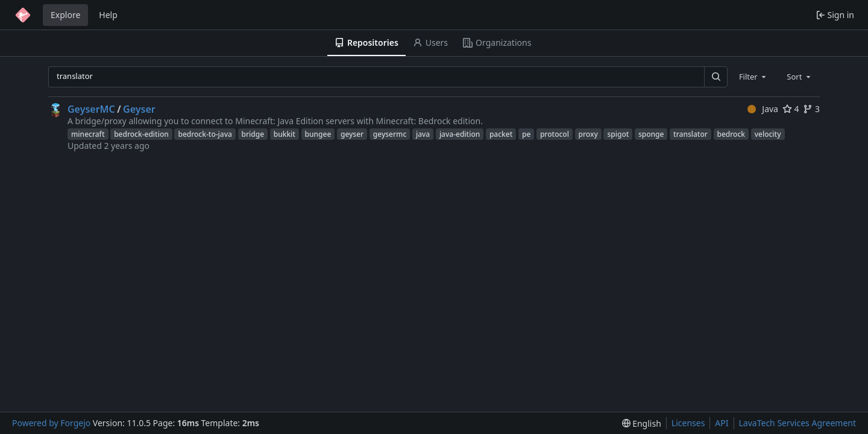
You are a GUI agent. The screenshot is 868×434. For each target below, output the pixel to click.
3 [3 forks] (811, 109)
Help (108, 15)
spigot (618, 134)
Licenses (688, 423)
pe (526, 134)
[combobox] (753, 77)
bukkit (285, 134)
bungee (318, 134)
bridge (253, 134)
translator (690, 134)
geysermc (390, 134)
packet (501, 134)
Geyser (139, 109)
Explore (65, 15)
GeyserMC (91, 109)
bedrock (731, 134)
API (722, 423)
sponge (651, 134)
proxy (588, 134)
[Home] (23, 15)
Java (763, 109)
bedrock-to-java (205, 134)
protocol (555, 134)
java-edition (460, 134)
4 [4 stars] (791, 109)
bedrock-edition (141, 134)
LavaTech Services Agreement (797, 423)
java (423, 134)
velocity (768, 134)
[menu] (642, 423)
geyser (352, 134)
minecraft (88, 134)
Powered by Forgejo (51, 423)
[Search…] (715, 77)
